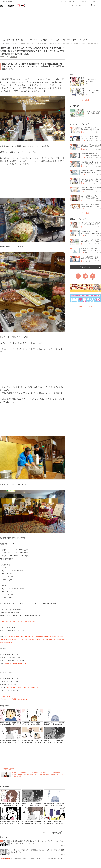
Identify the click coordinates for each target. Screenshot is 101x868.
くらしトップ (5, 40)
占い (85, 1)
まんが (81, 1)
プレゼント (90, 1)
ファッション (65, 40)
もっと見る (85, 100)
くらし (66, 1)
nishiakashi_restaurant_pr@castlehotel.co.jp (23, 687)
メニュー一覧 (97, 1)
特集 (71, 74)
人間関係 (44, 40)
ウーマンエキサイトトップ (80, 5)
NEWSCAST (14, 57)
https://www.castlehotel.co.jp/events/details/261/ (18, 621)
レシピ (70, 1)
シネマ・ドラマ (76, 40)
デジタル (86, 40)
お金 (17, 40)
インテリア (29, 40)
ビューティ (76, 1)
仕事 (13, 40)
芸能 (58, 40)
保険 (22, 40)
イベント (52, 40)
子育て (61, 1)
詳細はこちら (5, 696)
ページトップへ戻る (85, 307)
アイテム (37, 40)
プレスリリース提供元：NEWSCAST (14, 699)
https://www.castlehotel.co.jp (16, 663)
